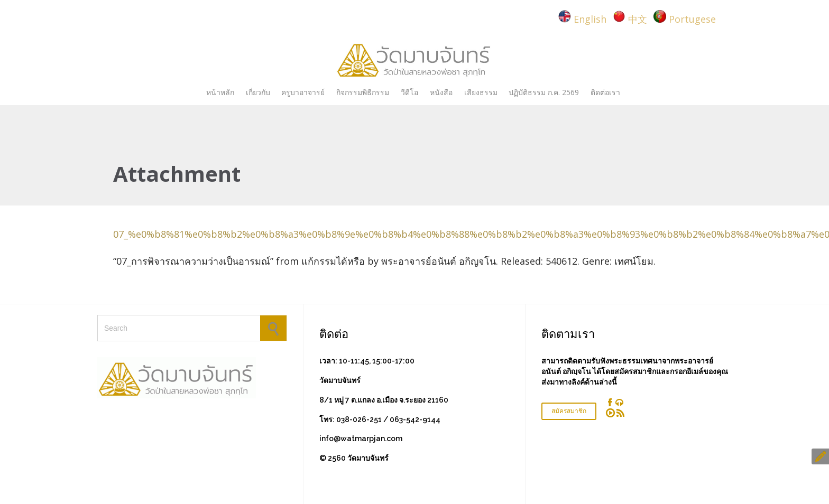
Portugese (692, 19)
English (590, 19)
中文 (638, 19)
